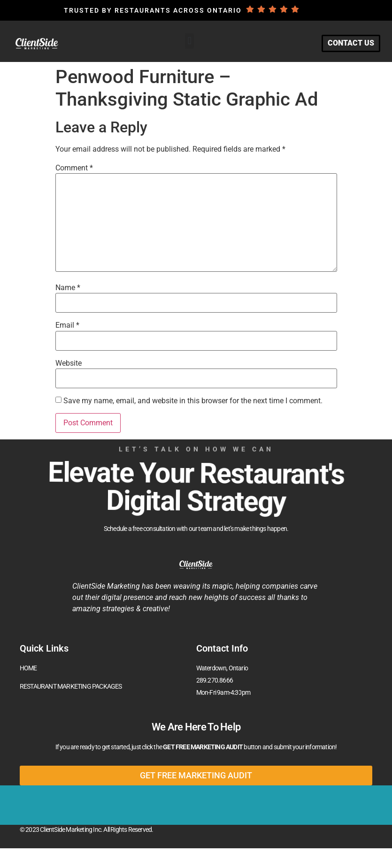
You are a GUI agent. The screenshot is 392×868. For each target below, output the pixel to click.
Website (69, 363)
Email (67, 325)
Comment (74, 168)
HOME (28, 668)
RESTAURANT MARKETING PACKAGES (71, 686)
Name (68, 288)
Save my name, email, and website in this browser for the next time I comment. (193, 401)
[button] (189, 41)
